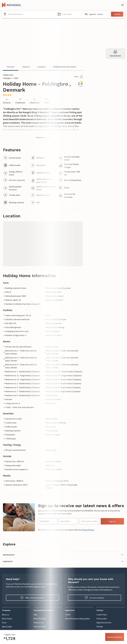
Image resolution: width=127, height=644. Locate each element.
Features (26, 67)
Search (117, 14)
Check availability (115, 637)
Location (41, 67)
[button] (70, 14)
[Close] (123, 5)
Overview (11, 67)
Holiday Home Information (65, 67)
